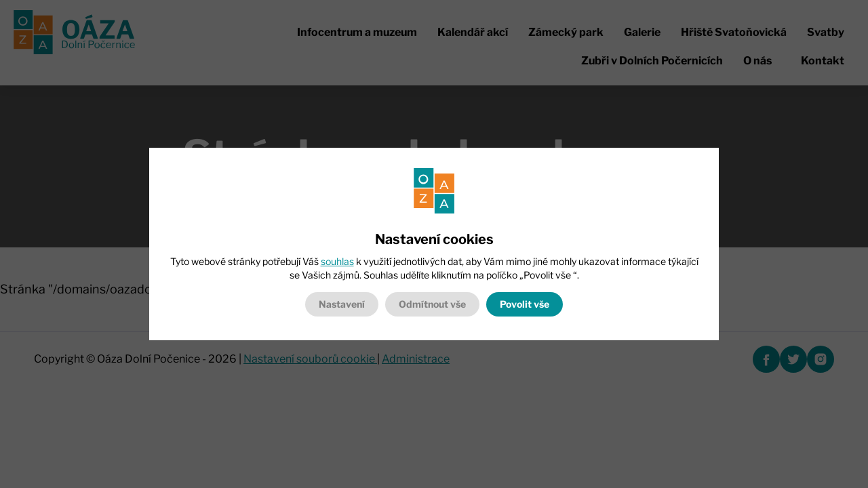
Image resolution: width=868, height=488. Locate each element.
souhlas (337, 261)
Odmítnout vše (432, 304)
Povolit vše (525, 304)
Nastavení (342, 304)
